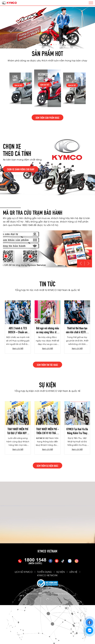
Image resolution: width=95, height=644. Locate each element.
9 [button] (56, 45)
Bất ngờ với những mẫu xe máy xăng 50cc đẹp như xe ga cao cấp (48, 330)
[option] (47, 28)
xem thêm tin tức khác (47, 365)
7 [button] (51, 45)
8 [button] (54, 45)
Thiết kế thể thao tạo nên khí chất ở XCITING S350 (77, 330)
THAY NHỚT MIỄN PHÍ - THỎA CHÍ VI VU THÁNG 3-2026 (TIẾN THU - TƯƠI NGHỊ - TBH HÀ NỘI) (47, 431)
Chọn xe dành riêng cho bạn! (21, 169)
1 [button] (36, 45)
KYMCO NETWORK (47, 575)
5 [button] (46, 45)
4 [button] (44, 45)
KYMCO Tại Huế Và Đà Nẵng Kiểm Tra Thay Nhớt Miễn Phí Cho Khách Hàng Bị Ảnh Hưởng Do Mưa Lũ (77, 431)
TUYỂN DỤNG (44, 572)
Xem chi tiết (18, 348)
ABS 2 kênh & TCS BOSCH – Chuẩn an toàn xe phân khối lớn (18, 330)
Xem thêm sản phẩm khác (48, 117)
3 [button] (41, 45)
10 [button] (59, 45)
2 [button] (39, 45)
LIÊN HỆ (73, 572)
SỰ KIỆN (61, 572)
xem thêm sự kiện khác (47, 466)
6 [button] (49, 45)
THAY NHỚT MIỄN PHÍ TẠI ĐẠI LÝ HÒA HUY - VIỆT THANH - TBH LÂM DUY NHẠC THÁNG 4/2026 (18, 431)
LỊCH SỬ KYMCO (24, 572)
